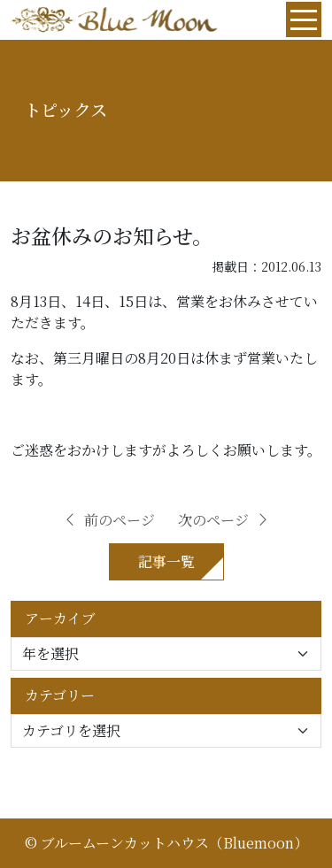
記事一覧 (166, 561)
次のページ (224, 520)
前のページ (109, 520)
